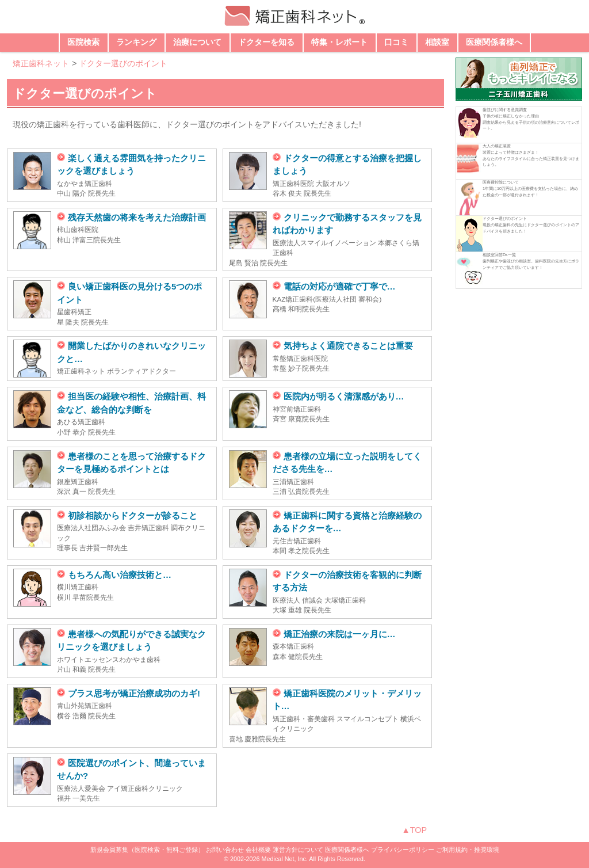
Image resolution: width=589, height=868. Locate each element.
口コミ (396, 42)
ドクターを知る (266, 42)
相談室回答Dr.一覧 (499, 255)
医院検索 (83, 42)
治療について (197, 42)
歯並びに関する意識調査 (505, 110)
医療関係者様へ (494, 42)
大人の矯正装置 (497, 146)
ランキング (136, 42)
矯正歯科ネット (41, 63)
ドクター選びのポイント (123, 63)
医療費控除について (501, 182)
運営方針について (298, 850)
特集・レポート (339, 42)
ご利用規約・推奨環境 (468, 850)
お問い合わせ (225, 850)
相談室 (437, 42)
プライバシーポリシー (403, 850)
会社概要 (258, 850)
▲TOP (414, 830)
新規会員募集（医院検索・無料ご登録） (147, 850)
